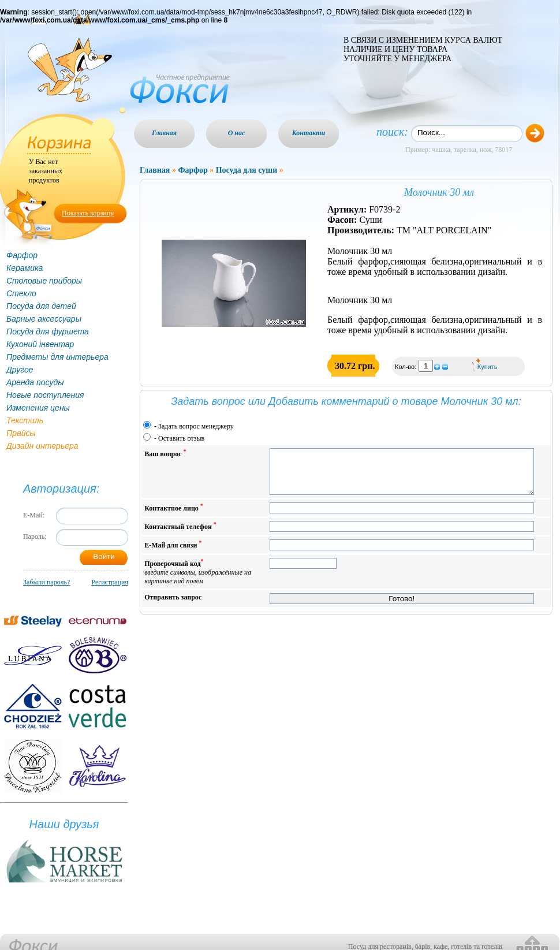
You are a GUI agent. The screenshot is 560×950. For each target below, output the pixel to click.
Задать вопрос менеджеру (196, 426)
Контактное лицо (174, 516)
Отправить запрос (173, 606)
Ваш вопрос (165, 453)
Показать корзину (88, 213)
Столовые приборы (44, 281)
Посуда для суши (247, 170)
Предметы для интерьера (57, 357)
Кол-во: (406, 367)
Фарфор (22, 255)
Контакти (309, 133)
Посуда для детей (41, 306)
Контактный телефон (180, 534)
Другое (20, 370)
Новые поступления (45, 395)
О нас (237, 133)
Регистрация (110, 582)
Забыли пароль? (46, 582)
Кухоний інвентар (40, 344)
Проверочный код (198, 580)
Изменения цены (38, 408)
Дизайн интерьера (42, 446)
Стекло (21, 293)
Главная (164, 133)
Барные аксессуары (44, 319)
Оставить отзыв (181, 438)
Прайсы (21, 433)
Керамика (25, 268)
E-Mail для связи (173, 553)
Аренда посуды (35, 382)
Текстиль (25, 420)
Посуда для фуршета (48, 331)
